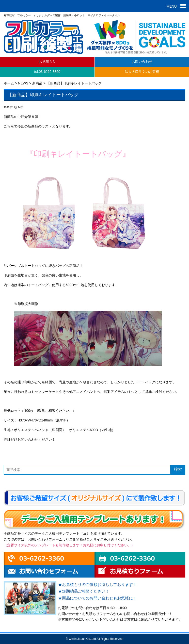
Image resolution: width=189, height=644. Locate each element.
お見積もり (47, 62)
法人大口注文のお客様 (142, 72)
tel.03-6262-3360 (47, 72)
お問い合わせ (142, 62)
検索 (178, 469)
